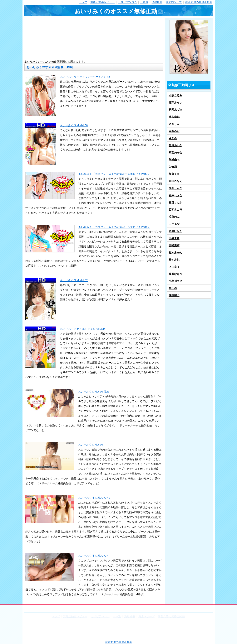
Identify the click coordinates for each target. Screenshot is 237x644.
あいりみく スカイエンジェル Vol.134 (83, 329)
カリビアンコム (127, 2)
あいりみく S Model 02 (74, 280)
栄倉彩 (173, 167)
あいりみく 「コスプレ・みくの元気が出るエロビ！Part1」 (114, 227)
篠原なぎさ (175, 274)
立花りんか (175, 188)
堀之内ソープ (174, 2)
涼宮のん (174, 217)
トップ (83, 2)
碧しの (173, 288)
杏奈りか (174, 124)
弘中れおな (175, 195)
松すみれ (174, 260)
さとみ (173, 138)
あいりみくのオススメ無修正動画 (119, 11)
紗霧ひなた (175, 231)
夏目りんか (175, 203)
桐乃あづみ (175, 110)
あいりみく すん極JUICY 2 (96, 498)
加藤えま (174, 174)
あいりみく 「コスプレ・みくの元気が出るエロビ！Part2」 (114, 174)
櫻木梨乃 (174, 295)
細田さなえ (175, 181)
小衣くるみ (175, 95)
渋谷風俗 (157, 2)
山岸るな (174, 224)
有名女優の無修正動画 (199, 2)
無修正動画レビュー (102, 2)
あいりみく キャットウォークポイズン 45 (85, 77)
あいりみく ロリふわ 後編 (94, 392)
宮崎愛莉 (174, 245)
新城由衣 (174, 160)
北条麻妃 (174, 117)
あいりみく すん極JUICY (93, 556)
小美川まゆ (175, 281)
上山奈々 (174, 267)
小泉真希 (174, 238)
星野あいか (175, 145)
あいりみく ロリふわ (91, 445)
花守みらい (175, 103)
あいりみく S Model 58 (74, 125)
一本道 (144, 2)
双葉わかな (175, 153)
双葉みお (174, 131)
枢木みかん (175, 252)
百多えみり (175, 210)
